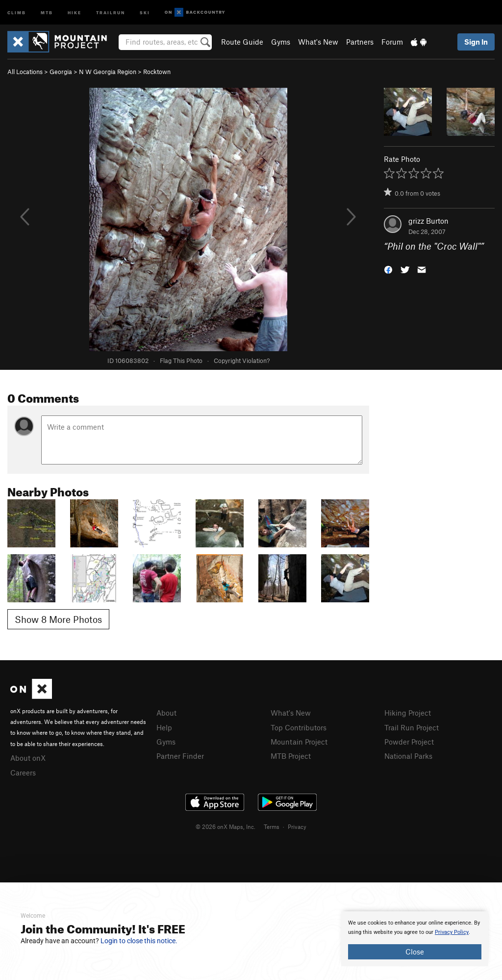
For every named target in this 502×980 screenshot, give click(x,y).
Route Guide (242, 42)
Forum (392, 42)
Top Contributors (299, 727)
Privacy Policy (452, 932)
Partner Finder (180, 756)
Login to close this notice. (139, 941)
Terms (272, 826)
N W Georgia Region (108, 72)
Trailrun (111, 12)
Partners (360, 42)
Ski (145, 12)
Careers (23, 773)
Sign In (476, 42)
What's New (318, 42)
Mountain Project (299, 742)
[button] (388, 269)
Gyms (281, 42)
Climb (17, 12)
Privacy (297, 826)
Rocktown (157, 72)
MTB (47, 12)
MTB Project (291, 756)
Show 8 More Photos (58, 619)
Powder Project (409, 742)
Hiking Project (408, 713)
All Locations (25, 72)
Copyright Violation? (242, 361)
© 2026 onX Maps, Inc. (226, 826)
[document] (415, 939)
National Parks (408, 756)
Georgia (61, 72)
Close (415, 952)
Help (164, 727)
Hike (75, 12)
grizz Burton (428, 221)
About (166, 713)
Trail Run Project (412, 727)
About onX (28, 758)
